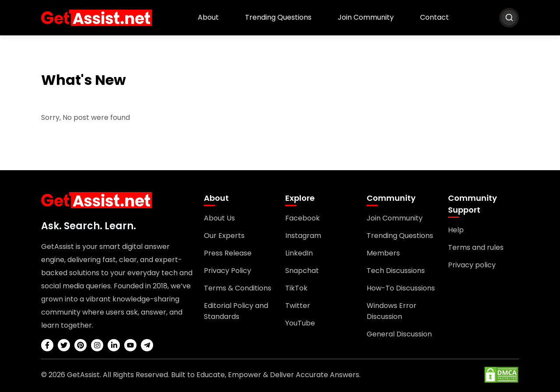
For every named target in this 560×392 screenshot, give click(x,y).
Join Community (366, 17)
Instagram (303, 236)
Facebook (303, 218)
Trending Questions (278, 17)
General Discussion (399, 334)
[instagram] (97, 345)
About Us (219, 218)
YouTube (300, 323)
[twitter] (64, 345)
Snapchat (302, 271)
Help (456, 230)
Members (383, 253)
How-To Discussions (401, 288)
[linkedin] (114, 345)
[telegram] (147, 345)
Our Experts (224, 236)
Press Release (228, 253)
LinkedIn (299, 253)
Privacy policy (472, 265)
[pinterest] (80, 345)
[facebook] (47, 345)
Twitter (298, 306)
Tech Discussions (396, 271)
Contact (434, 17)
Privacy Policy (227, 271)
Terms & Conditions (238, 288)
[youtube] (130, 345)
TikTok (296, 288)
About (208, 17)
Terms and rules (476, 247)
